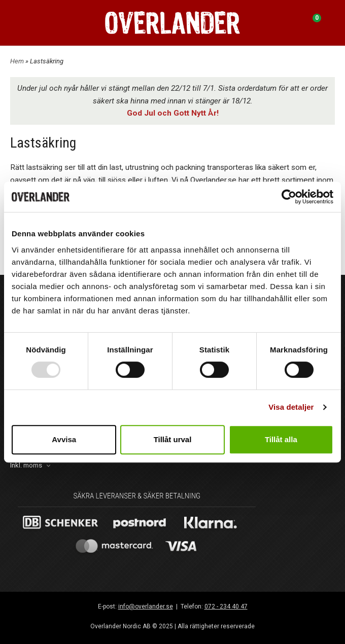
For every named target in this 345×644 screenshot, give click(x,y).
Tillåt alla (281, 439)
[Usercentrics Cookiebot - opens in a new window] (289, 197)
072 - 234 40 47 (226, 606)
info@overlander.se (146, 606)
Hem (17, 61)
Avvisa (64, 439)
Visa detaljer (291, 407)
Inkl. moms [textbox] (26, 466)
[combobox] (31, 466)
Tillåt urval (173, 439)
